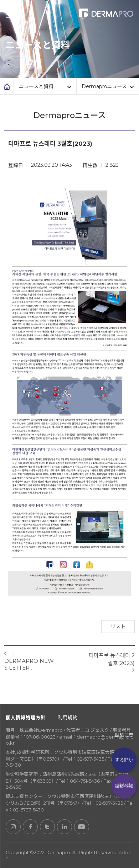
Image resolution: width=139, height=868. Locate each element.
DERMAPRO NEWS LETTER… (29, 664)
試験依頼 (124, 786)
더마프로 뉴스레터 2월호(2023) (112, 659)
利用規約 (68, 718)
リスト (118, 627)
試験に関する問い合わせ (124, 760)
